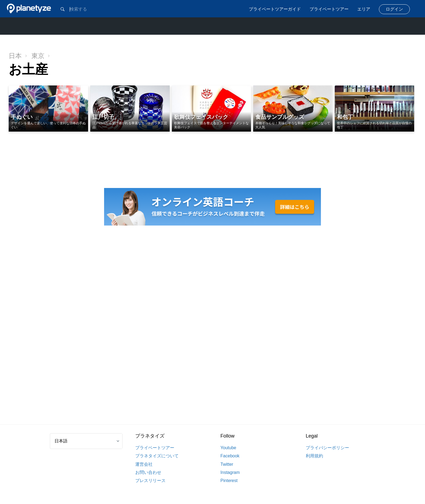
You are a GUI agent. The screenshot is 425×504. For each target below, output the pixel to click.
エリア (364, 9)
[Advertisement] (212, 326)
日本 (18, 56)
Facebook (230, 456)
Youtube (228, 448)
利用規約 (314, 456)
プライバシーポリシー (327, 448)
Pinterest (229, 481)
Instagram (230, 472)
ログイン (394, 9)
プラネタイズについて (157, 456)
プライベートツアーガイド (275, 9)
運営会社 (144, 464)
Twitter (227, 464)
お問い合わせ (148, 472)
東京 (41, 56)
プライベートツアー (329, 9)
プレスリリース (150, 481)
